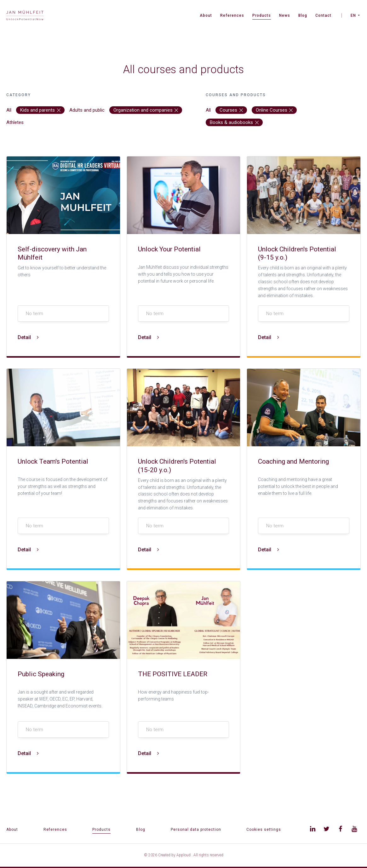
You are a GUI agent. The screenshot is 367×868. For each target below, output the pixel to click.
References (232, 15)
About (206, 15)
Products (262, 15)
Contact (323, 15)
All (9, 110)
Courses (231, 110)
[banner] (25, 16)
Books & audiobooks (234, 122)
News (285, 15)
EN (353, 15)
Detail (28, 337)
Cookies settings (264, 830)
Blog (303, 15)
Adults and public (87, 110)
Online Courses (274, 110)
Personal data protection (196, 830)
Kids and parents (40, 110)
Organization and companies (146, 110)
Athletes (15, 122)
